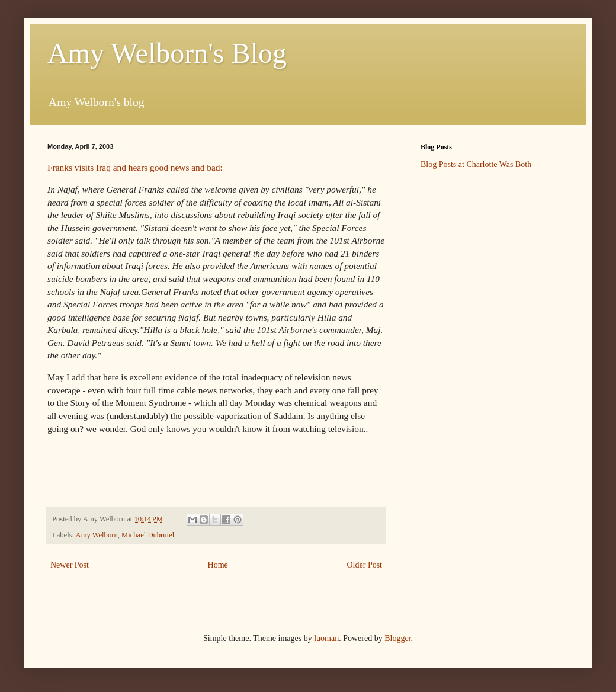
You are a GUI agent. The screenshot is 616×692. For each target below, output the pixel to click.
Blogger (397, 638)
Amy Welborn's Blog (167, 53)
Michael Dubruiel (148, 535)
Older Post (365, 565)
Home (218, 565)
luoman (326, 638)
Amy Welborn (97, 535)
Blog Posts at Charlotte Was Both (476, 164)
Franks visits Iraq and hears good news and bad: (135, 167)
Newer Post (70, 565)
